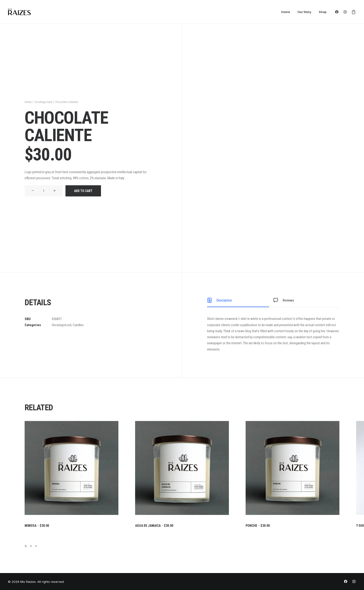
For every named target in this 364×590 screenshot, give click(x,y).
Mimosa (37, 526)
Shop (323, 12)
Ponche (258, 526)
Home (286, 12)
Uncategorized (43, 102)
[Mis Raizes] (19, 12)
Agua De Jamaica (154, 526)
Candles (78, 325)
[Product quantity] (44, 191)
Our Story (304, 12)
